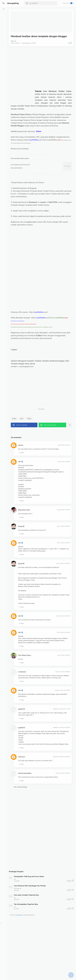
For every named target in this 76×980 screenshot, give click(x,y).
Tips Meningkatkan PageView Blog (43, 964)
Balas (37, 485)
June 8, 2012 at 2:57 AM (63, 476)
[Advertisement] (49, 65)
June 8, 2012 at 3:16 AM (63, 494)
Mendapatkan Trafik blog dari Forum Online (46, 936)
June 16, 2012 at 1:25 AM (62, 681)
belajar (30, 444)
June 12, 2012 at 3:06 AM (62, 564)
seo (31, 939)
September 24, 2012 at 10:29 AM (60, 814)
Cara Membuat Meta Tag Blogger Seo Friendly (47, 945)
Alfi (31, 39)
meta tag (33, 948)
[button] (4, 3)
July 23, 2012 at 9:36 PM (63, 706)
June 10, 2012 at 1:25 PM (62, 547)
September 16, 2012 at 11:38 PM (60, 781)
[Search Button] (27, 3)
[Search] (41, 3)
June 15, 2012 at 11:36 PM (62, 603)
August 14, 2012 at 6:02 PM (62, 722)
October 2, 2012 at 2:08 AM (62, 831)
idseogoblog (13, 3)
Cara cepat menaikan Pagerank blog (43, 955)
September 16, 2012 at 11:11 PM (60, 762)
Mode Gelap (68, 3)
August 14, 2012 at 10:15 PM (61, 743)
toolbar (46, 444)
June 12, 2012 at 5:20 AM (62, 580)
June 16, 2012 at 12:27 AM (62, 664)
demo (38, 444)
